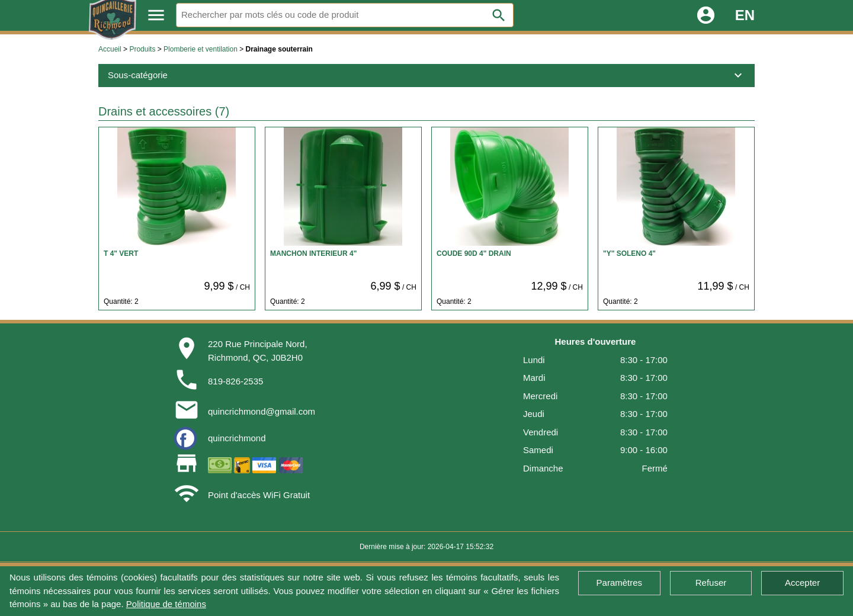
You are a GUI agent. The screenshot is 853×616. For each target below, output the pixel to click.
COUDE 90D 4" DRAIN (474, 254)
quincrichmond (237, 438)
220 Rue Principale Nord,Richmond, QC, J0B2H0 (258, 351)
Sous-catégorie (426, 75)
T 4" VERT (121, 254)
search (499, 15)
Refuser (711, 583)
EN (745, 15)
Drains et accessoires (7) (164, 111)
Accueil (110, 49)
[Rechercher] (345, 15)
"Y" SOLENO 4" (629, 254)
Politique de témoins (166, 604)
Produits (142, 49)
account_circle (706, 15)
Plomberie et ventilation (201, 49)
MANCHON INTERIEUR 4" (313, 254)
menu (156, 15)
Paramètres (620, 583)
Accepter (802, 583)
